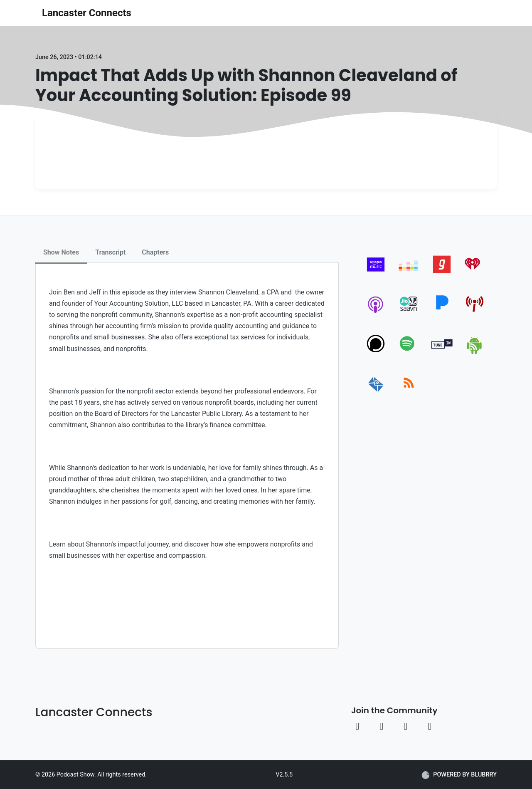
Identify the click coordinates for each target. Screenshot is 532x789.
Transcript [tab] (110, 252)
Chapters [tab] (155, 252)
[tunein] (442, 352)
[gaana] (442, 273)
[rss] (409, 392)
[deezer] (409, 273)
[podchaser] (376, 352)
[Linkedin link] (430, 726)
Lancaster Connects (87, 13)
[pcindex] (475, 313)
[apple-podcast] (376, 313)
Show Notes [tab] (61, 252)
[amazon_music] (376, 273)
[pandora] (442, 313)
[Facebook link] (357, 726)
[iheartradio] (475, 273)
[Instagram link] (382, 726)
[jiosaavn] (409, 313)
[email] (376, 392)
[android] (475, 352)
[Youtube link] (406, 726)
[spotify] (409, 352)
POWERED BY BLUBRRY (459, 775)
